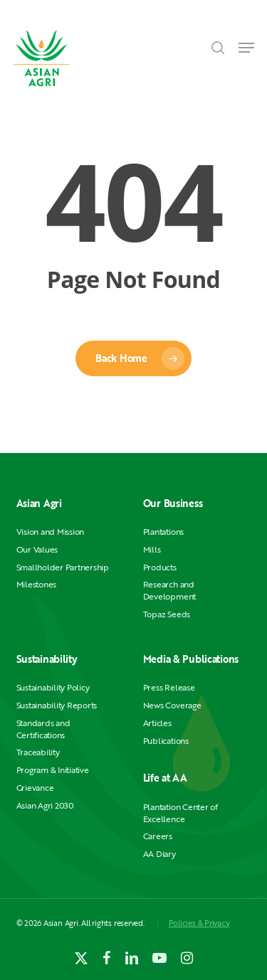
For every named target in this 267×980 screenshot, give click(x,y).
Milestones (37, 584)
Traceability (38, 752)
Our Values (37, 549)
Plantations (163, 532)
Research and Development (169, 590)
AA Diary (159, 854)
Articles (157, 723)
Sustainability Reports (57, 705)
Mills (152, 549)
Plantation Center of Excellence (180, 813)
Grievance (35, 788)
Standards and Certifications (43, 729)
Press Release (169, 687)
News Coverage (172, 705)
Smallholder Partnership (63, 567)
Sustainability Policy (53, 687)
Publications (166, 741)
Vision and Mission (51, 532)
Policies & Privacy (199, 923)
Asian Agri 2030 (45, 805)
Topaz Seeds (167, 614)
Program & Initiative (53, 770)
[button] (246, 48)
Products (160, 567)
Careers (158, 836)
